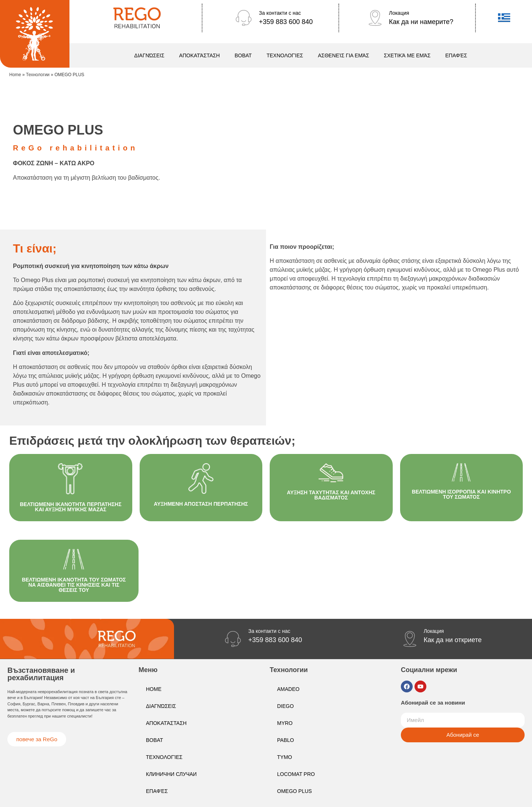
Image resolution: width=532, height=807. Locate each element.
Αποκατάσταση (199, 55)
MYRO (285, 723)
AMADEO (288, 689)
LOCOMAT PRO (296, 774)
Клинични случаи (171, 774)
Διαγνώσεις (149, 55)
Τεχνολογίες (285, 55)
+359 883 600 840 (286, 22)
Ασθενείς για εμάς (343, 55)
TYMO (284, 757)
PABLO (286, 740)
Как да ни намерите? (421, 22)
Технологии (38, 75)
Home (15, 75)
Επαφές (456, 55)
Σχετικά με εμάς (407, 55)
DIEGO (285, 706)
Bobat (243, 55)
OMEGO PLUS (294, 791)
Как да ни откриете (453, 640)
